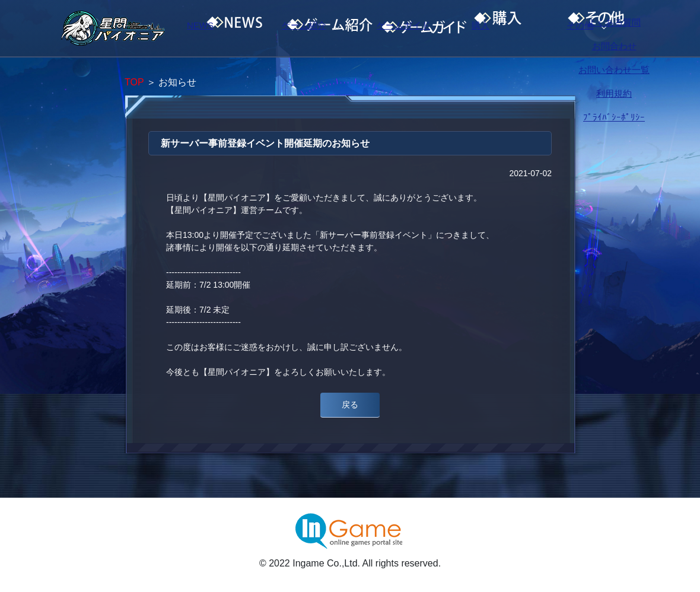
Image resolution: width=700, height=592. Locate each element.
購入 (525, 28)
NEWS (222, 28)
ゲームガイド (424, 28)
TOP (134, 82)
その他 (626, 28)
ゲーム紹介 (323, 28)
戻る (350, 405)
